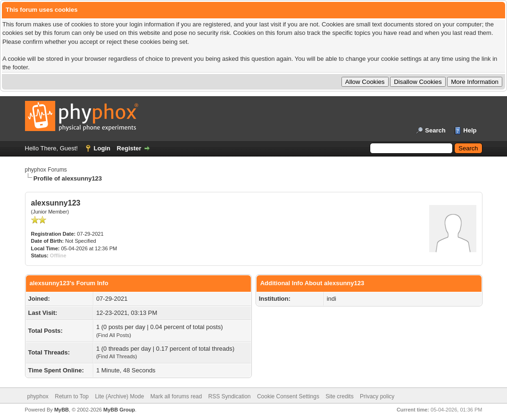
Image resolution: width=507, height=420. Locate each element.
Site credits (339, 396)
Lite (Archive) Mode (119, 396)
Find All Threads (117, 356)
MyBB (62, 410)
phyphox (38, 396)
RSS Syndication (230, 396)
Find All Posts (114, 335)
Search (435, 130)
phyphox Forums (46, 170)
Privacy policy (377, 396)
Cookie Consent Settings (288, 396)
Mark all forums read (176, 396)
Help (470, 130)
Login (102, 148)
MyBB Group (119, 410)
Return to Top (72, 396)
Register (129, 148)
